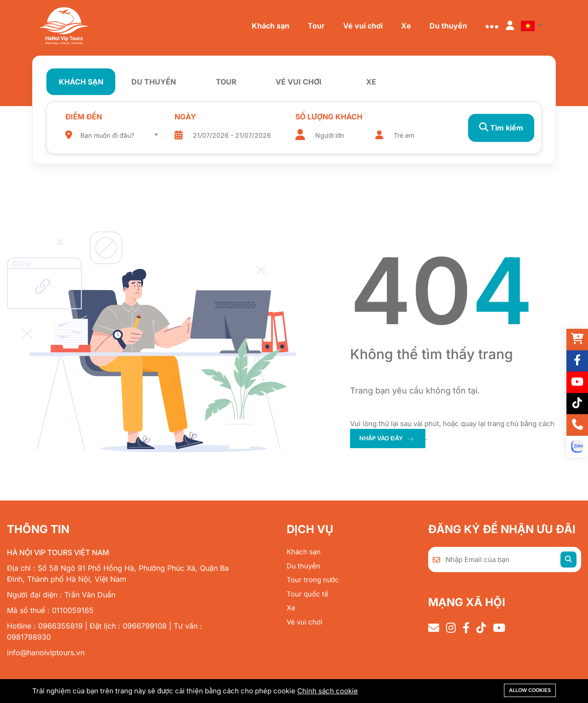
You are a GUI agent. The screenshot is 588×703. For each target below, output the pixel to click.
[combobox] (118, 132)
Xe (291, 608)
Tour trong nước (313, 580)
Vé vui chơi (305, 622)
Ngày (182, 117)
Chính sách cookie (328, 691)
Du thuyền (303, 566)
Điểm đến (84, 117)
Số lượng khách (322, 117)
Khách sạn (304, 552)
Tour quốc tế (308, 594)
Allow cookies (530, 690)
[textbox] (118, 135)
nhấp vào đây (382, 439)
